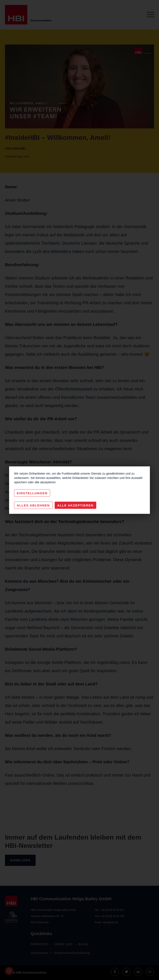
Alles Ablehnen (33, 505)
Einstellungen (32, 493)
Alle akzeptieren (75, 505)
